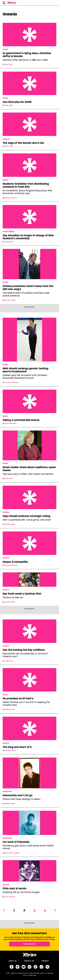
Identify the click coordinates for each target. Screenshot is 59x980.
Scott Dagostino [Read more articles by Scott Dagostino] (11, 423)
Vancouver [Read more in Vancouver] (7, 791)
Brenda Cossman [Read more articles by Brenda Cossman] (11, 565)
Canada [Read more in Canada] (6, 512)
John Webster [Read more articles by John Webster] (10, 897)
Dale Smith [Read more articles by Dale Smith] (9, 64)
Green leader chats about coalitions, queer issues (29, 469)
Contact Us (29, 961)
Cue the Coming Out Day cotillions (29, 631)
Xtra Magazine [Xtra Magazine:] (29, 955)
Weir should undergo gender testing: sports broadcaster (26, 370)
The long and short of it (29, 728)
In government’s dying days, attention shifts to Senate (29, 35)
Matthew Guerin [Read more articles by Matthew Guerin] (11, 750)
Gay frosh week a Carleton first (22, 594)
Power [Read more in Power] (5, 49)
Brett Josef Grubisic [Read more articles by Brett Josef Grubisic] (12, 853)
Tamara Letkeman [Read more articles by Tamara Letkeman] (12, 382)
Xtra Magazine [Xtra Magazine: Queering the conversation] (15, 3)
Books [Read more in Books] (5, 416)
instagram (29, 967)
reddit (41, 967)
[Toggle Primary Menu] (4, 3)
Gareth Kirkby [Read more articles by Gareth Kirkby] (10, 524)
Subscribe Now (29, 944)
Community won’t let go (18, 795)
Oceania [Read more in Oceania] (6, 139)
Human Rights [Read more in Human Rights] (9, 232)
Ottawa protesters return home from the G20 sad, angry (28, 288)
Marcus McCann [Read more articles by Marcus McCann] (11, 198)
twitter (18, 967)
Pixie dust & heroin (15, 888)
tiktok (35, 967)
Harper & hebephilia (29, 543)
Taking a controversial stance (29, 401)
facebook (12, 967)
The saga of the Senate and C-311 (29, 124)
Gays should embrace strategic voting (29, 497)
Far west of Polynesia (16, 842)
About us (13, 961)
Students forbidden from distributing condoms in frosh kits (29, 165)
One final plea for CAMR (29, 83)
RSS (47, 967)
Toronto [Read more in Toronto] (6, 558)
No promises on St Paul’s (29, 680)
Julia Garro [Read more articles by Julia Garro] (9, 661)
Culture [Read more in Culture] (6, 590)
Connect (45, 961)
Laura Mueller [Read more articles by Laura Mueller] (10, 602)
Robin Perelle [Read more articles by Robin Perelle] (10, 709)
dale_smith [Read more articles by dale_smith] (9, 105)
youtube (24, 967)
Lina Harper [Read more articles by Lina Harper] (9, 242)
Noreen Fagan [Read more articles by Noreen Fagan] (10, 300)
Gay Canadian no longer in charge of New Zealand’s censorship (29, 217)
